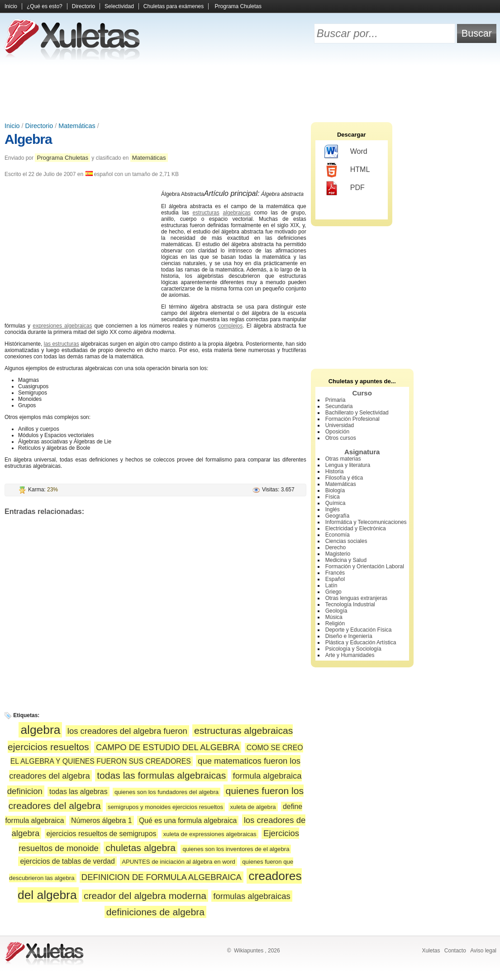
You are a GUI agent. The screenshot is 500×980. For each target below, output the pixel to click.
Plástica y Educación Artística (361, 642)
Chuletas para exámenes (174, 6)
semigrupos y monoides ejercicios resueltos (165, 807)
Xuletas (431, 951)
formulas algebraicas (252, 896)
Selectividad (119, 6)
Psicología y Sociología (353, 649)
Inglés (333, 509)
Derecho (336, 547)
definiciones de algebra (155, 912)
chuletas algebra (140, 848)
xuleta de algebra (253, 807)
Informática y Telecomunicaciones (366, 522)
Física (333, 497)
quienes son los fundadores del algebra (167, 792)
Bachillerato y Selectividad (357, 413)
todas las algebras (78, 792)
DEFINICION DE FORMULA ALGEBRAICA (162, 877)
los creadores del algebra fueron (127, 731)
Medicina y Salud (346, 560)
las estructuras (62, 344)
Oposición (337, 432)
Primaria (336, 400)
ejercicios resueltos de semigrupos (102, 834)
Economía (338, 535)
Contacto (455, 951)
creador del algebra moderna (145, 896)
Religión (335, 623)
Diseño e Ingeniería (349, 636)
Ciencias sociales (346, 541)
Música (334, 617)
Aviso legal (483, 951)
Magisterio (338, 554)
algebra (40, 730)
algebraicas (236, 213)
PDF (345, 188)
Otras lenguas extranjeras (356, 598)
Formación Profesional (352, 419)
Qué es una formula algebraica (188, 821)
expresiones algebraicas (62, 326)
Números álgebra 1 (102, 821)
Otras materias (343, 459)
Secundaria (339, 406)
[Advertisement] (250, 90)
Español (335, 579)
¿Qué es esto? (45, 6)
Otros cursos (341, 438)
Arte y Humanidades (350, 655)
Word (346, 152)
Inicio (11, 6)
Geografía (337, 516)
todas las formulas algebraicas (161, 775)
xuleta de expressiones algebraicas (210, 834)
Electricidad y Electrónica (356, 528)
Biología (335, 490)
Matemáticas (77, 126)
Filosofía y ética (344, 478)
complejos (230, 326)
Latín (331, 585)
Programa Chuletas (238, 6)
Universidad (340, 425)
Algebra (28, 139)
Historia (335, 471)
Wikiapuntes (249, 951)
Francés (335, 573)
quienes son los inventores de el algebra (236, 849)
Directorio (83, 6)
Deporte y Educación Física (359, 630)
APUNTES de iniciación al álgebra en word (179, 862)
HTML (347, 170)
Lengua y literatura (348, 465)
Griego (333, 592)
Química (336, 503)
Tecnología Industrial (350, 604)
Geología (336, 611)
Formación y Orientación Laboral (365, 566)
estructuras (206, 213)
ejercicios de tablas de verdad (67, 861)
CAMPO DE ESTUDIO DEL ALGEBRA (168, 747)
